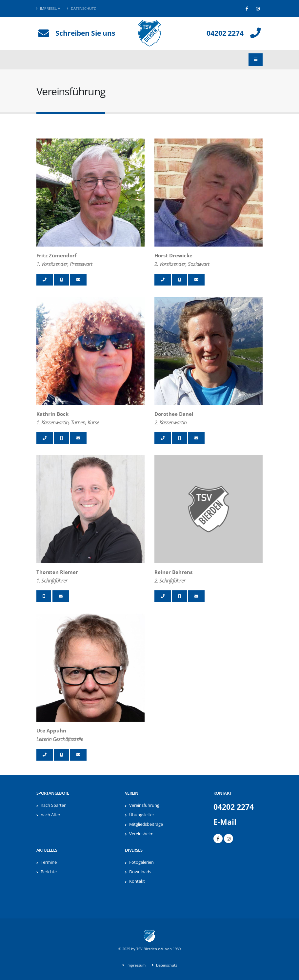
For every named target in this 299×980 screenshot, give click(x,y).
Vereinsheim (141, 834)
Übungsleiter (142, 815)
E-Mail (225, 822)
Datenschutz (81, 8)
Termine (49, 862)
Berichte (49, 872)
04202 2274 (225, 33)
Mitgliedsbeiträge (146, 824)
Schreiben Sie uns (85, 33)
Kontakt (137, 881)
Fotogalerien (141, 862)
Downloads (140, 872)
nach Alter (50, 815)
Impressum (49, 8)
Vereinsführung (144, 805)
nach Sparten (54, 805)
